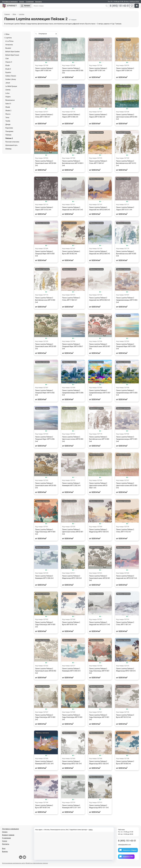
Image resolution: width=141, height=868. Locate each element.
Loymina (8, 39)
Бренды (5, 853)
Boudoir (8, 50)
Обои (7, 36)
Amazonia (9, 46)
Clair (7, 60)
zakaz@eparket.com (125, 846)
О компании (30, 2)
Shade (8, 109)
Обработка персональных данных (37, 865)
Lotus (7, 95)
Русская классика (12, 143)
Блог (4, 850)
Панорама (9, 133)
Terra (7, 119)
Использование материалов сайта (14, 865)
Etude (7, 67)
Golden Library (11, 81)
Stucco (8, 116)
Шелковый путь (11, 147)
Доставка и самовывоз (10, 2)
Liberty (8, 91)
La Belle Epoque (11, 88)
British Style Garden (13, 53)
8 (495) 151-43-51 (118, 7)
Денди (8, 126)
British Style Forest (12, 57)
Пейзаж (8, 136)
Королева (9, 129)
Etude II (8, 70)
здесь (91, 831)
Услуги (5, 843)
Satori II (8, 105)
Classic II (9, 64)
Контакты (39, 2)
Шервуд (8, 150)
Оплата (22, 2)
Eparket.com (12, 7)
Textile (8, 122)
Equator (8, 74)
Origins (8, 98)
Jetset (8, 84)
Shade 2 (8, 112)
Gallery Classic (11, 77)
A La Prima (9, 43)
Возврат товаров (8, 836)
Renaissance (10, 102)
